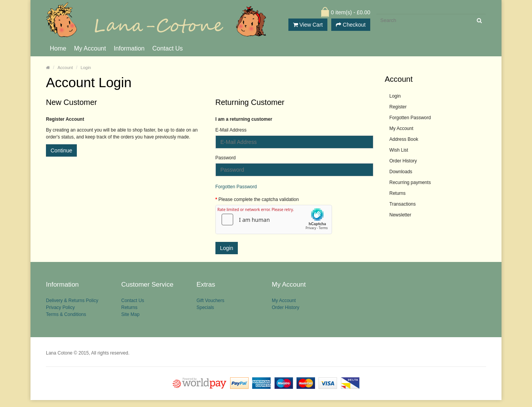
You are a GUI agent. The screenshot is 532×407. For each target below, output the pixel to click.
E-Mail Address (231, 130)
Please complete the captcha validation (259, 199)
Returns (398, 193)
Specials (205, 311)
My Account (90, 48)
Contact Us (167, 48)
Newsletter (401, 215)
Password (226, 158)
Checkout (351, 25)
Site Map (130, 320)
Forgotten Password (236, 187)
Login (86, 68)
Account (65, 68)
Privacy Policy (60, 311)
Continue (61, 150)
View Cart (308, 25)
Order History (403, 161)
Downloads (401, 172)
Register (398, 107)
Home (58, 48)
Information (129, 48)
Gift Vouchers (210, 302)
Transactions (403, 204)
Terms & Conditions (66, 320)
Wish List (399, 150)
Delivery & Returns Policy (72, 302)
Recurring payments (410, 182)
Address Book (404, 139)
